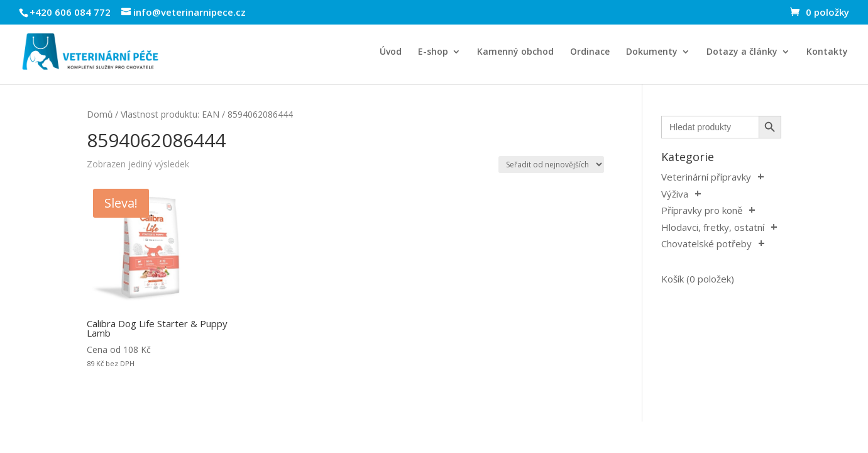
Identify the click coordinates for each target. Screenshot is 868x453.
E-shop (433, 52)
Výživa (675, 194)
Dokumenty (652, 52)
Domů (100, 114)
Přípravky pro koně (702, 210)
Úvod (391, 52)
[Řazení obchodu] (551, 165)
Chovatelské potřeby (706, 243)
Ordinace (590, 52)
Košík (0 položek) (698, 279)
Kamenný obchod (515, 52)
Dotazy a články (742, 52)
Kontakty (827, 52)
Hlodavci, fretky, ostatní (713, 227)
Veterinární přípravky (706, 177)
